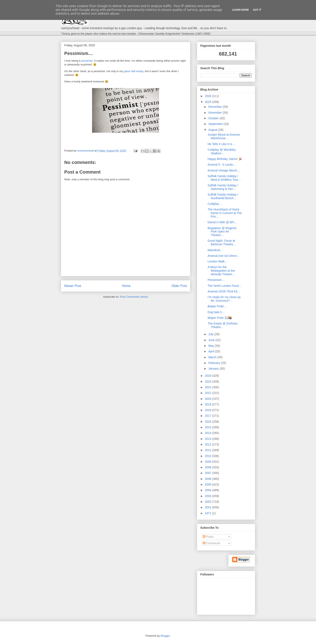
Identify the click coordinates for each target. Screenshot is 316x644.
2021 (209, 393)
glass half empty (134, 71)
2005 (209, 484)
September (216, 124)
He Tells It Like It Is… (221, 144)
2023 (209, 382)
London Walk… (218, 261)
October (214, 118)
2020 (209, 399)
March (213, 357)
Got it (257, 10)
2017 (209, 416)
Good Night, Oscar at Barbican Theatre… (222, 242)
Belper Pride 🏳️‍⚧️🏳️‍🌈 (220, 318)
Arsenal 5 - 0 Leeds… (222, 165)
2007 (209, 473)
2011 (209, 450)
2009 (209, 462)
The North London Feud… (225, 286)
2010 (209, 456)
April (212, 351)
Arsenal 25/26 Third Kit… (224, 291)
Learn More (240, 10)
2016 (209, 422)
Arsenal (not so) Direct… (224, 256)
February (215, 363)
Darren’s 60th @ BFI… (222, 222)
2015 (209, 427)
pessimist (87, 61)
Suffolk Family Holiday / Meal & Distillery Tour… (224, 178)
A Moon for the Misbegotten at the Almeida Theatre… (221, 271)
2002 (209, 502)
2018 (209, 410)
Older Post (179, 286)
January (214, 369)
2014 (209, 433)
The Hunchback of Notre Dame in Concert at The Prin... (225, 213)
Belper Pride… (217, 306)
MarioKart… (215, 250)
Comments (212, 543)
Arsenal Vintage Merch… (224, 170)
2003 (209, 496)
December (215, 107)
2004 (209, 490)
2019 (209, 404)
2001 (209, 507)
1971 (209, 513)
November (215, 113)
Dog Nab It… (216, 312)
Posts (208, 537)
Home (126, 286)
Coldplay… (215, 204)
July (211, 334)
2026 (209, 96)
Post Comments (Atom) (134, 297)
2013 (209, 439)
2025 (209, 102)
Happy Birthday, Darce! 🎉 (225, 159)
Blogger (165, 636)
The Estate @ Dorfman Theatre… (223, 325)
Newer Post (73, 286)
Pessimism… (216, 280)
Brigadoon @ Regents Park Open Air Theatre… (222, 232)
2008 (209, 467)
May (211, 346)
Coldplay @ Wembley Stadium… (222, 151)
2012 (209, 444)
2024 (209, 376)
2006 (209, 479)
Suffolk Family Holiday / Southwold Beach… (223, 196)
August (213, 130)
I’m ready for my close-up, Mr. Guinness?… (224, 299)
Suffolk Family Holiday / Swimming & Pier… (223, 187)
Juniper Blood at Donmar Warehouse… (224, 136)
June (212, 340)
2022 (209, 387)
